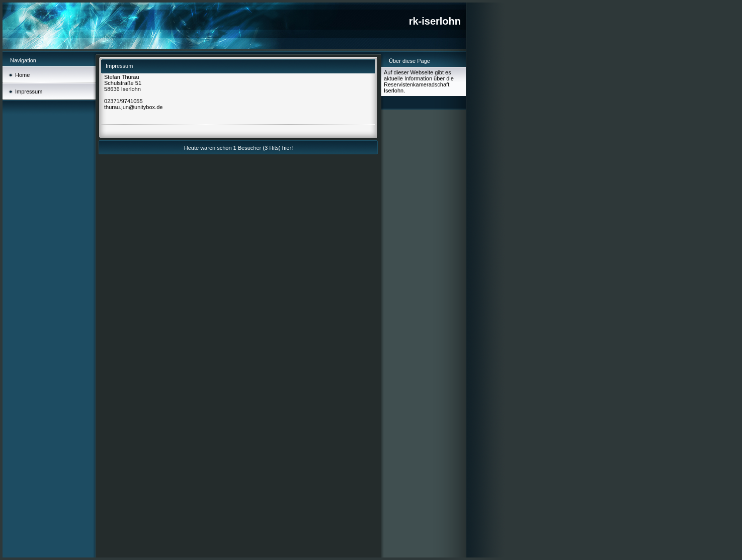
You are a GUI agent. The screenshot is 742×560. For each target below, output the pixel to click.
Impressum (29, 91)
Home (22, 75)
